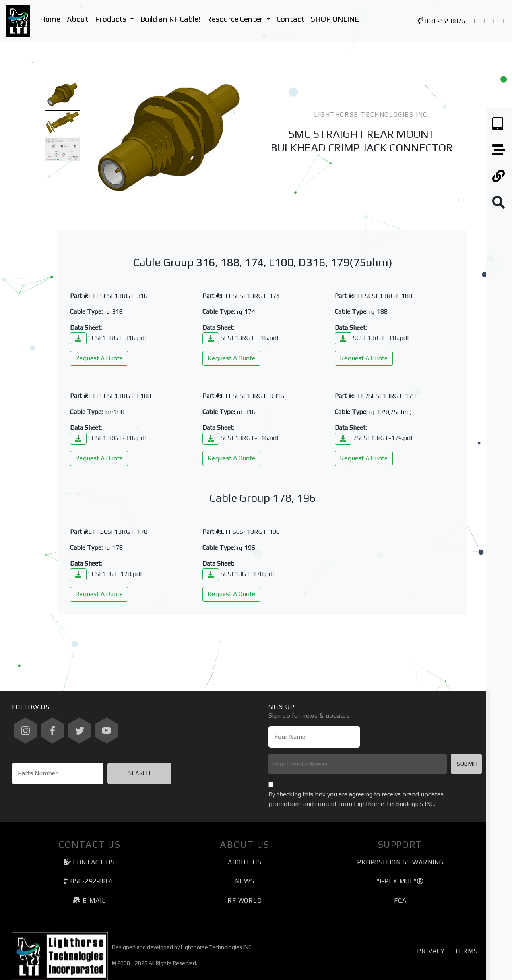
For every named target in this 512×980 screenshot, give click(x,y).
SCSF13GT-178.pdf (106, 574)
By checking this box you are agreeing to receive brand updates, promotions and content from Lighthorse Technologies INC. (357, 799)
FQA (400, 900)
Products (116, 18)
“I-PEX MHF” (400, 881)
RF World (245, 900)
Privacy (431, 951)
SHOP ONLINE (335, 19)
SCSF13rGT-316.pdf (372, 338)
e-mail (89, 900)
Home (50, 19)
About (78, 19)
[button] (98, 137)
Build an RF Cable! (170, 19)
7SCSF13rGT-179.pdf (374, 438)
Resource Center (240, 18)
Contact (291, 19)
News (245, 881)
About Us (245, 862)
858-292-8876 (442, 21)
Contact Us (89, 862)
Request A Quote (99, 358)
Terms (466, 951)
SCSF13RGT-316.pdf (108, 338)
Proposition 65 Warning (400, 862)
